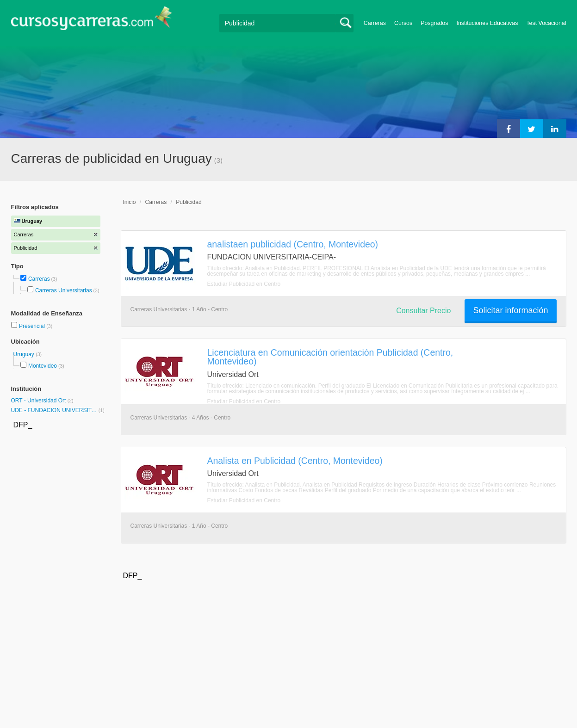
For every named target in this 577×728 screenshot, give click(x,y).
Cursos (403, 23)
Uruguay (25, 354)
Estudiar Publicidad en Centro (244, 284)
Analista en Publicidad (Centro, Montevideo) (295, 461)
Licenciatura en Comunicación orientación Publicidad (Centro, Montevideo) (330, 357)
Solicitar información (510, 310)
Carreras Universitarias (64, 290)
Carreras (375, 23)
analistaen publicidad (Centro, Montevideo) (293, 244)
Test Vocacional (546, 23)
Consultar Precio (423, 311)
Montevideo (43, 366)
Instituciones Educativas (487, 23)
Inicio (130, 202)
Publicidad (189, 202)
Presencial (33, 326)
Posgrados (434, 23)
